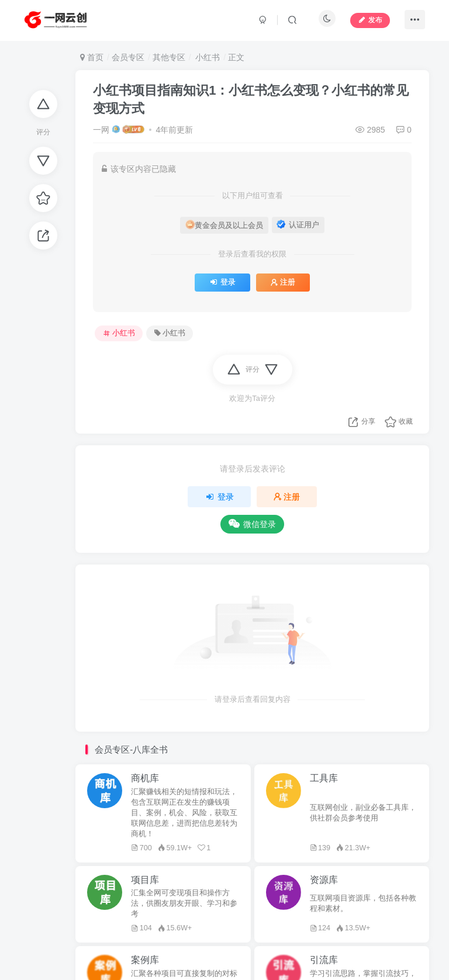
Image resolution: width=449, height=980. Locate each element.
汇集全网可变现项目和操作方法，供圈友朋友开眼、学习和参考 (184, 903)
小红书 (206, 57)
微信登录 (252, 524)
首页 (92, 57)
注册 (283, 282)
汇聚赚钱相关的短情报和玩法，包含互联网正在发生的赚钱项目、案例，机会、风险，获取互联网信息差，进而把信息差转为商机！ (184, 813)
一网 (101, 130)
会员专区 (128, 57)
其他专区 (169, 57)
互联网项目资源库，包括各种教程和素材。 (363, 903)
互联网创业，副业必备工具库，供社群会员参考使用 (363, 813)
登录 (222, 282)
